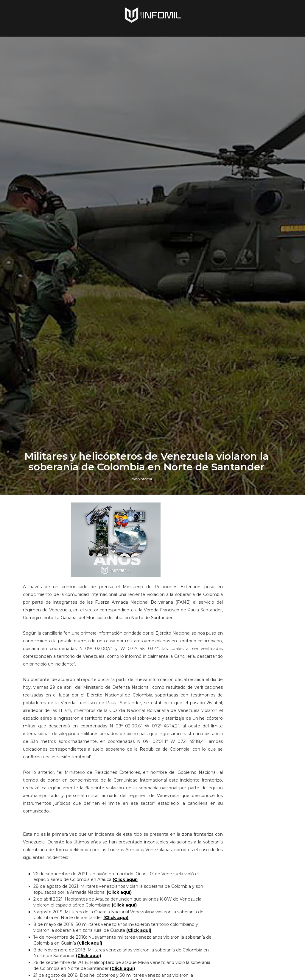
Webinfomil (142, 606)
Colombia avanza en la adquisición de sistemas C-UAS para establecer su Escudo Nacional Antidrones (254, 774)
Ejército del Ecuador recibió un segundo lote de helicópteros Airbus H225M (255, 854)
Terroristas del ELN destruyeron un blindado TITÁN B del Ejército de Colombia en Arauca (254, 699)
